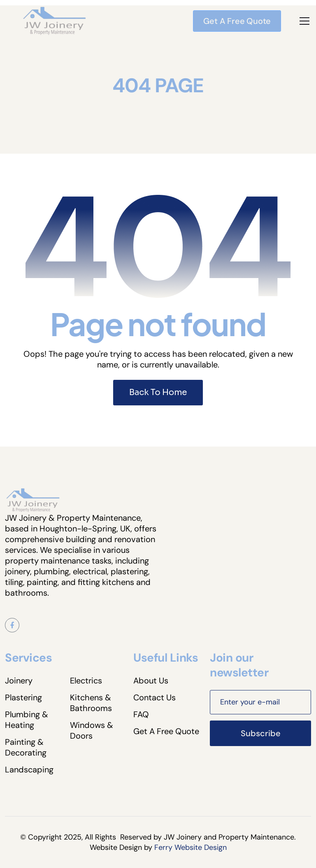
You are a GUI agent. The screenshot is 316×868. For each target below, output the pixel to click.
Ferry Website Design (191, 847)
